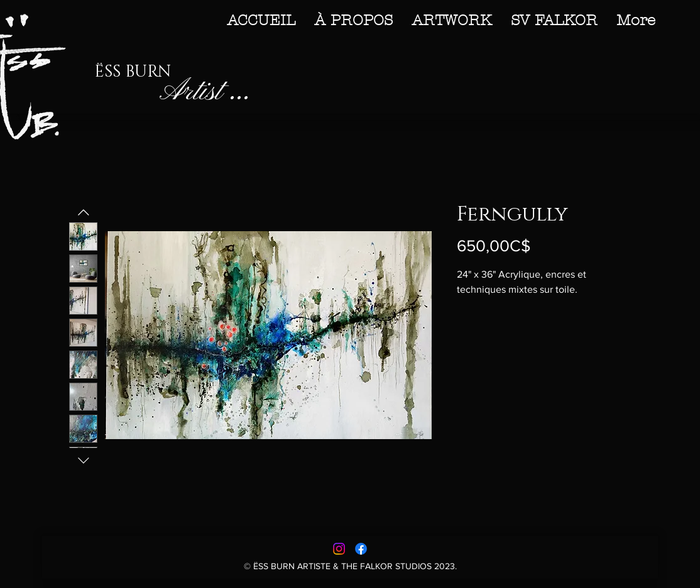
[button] (452, 20)
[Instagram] (339, 549)
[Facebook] (361, 549)
